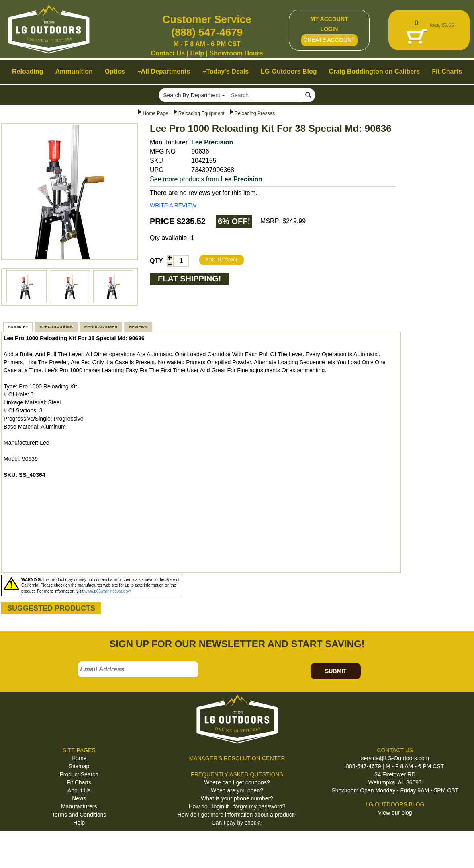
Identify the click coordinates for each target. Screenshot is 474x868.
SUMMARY (18, 327)
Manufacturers (79, 806)
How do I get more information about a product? (237, 815)
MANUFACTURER (101, 327)
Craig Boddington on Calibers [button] (375, 71)
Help (197, 53)
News (79, 798)
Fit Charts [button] (447, 71)
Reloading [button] (28, 71)
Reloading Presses (255, 113)
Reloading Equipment (201, 113)
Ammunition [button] (74, 71)
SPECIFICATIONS (56, 327)
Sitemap (79, 766)
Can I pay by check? (237, 823)
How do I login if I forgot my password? (237, 806)
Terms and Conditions (79, 815)
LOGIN (329, 29)
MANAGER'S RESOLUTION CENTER (237, 758)
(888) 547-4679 (207, 32)
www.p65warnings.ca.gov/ (108, 591)
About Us (79, 790)
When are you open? (237, 790)
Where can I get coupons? (237, 782)
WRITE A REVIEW (173, 205)
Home (79, 758)
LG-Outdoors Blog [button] (289, 71)
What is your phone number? (237, 798)
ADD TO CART (222, 260)
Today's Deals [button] (226, 71)
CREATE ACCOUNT (329, 40)
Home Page (155, 113)
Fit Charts (79, 782)
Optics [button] (115, 71)
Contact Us (168, 53)
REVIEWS (138, 327)
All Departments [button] (164, 71)
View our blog (395, 813)
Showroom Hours (236, 53)
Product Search (79, 774)
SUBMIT (336, 671)
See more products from (206, 179)
